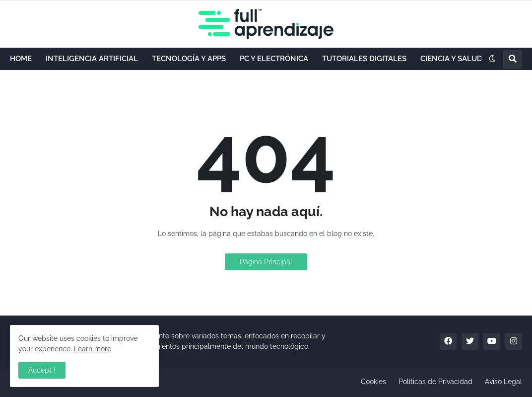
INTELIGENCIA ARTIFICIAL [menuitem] (92, 59)
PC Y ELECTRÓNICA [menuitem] (274, 59)
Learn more (93, 349)
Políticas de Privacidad (435, 382)
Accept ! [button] (42, 370)
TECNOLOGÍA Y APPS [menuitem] (189, 59)
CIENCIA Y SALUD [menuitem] (451, 59)
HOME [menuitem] (21, 59)
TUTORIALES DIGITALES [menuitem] (364, 59)
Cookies (373, 382)
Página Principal (266, 262)
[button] (492, 59)
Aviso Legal (503, 382)
